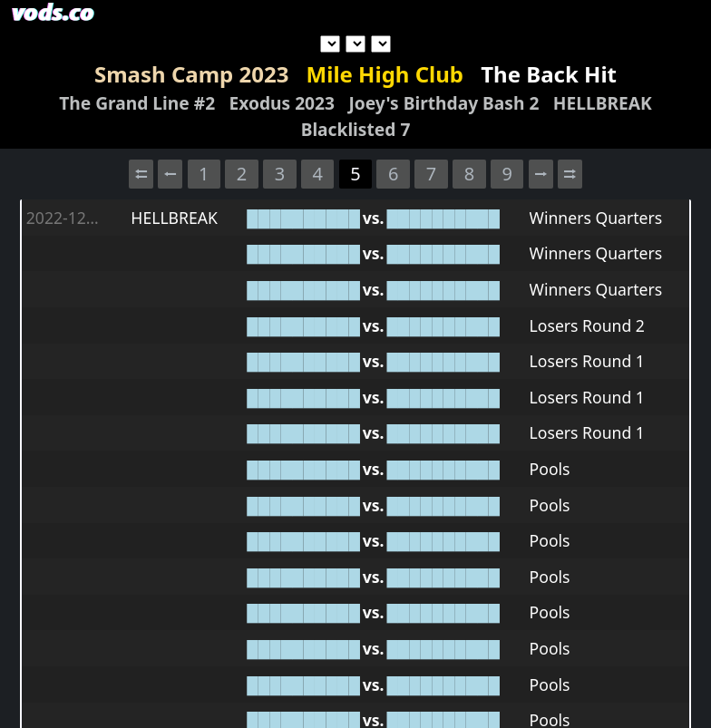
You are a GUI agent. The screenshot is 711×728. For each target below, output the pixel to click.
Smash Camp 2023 (191, 74)
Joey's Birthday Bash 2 (443, 103)
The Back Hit (549, 74)
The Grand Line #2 (137, 103)
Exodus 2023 (282, 103)
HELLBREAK (603, 103)
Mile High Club (385, 74)
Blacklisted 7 (356, 129)
